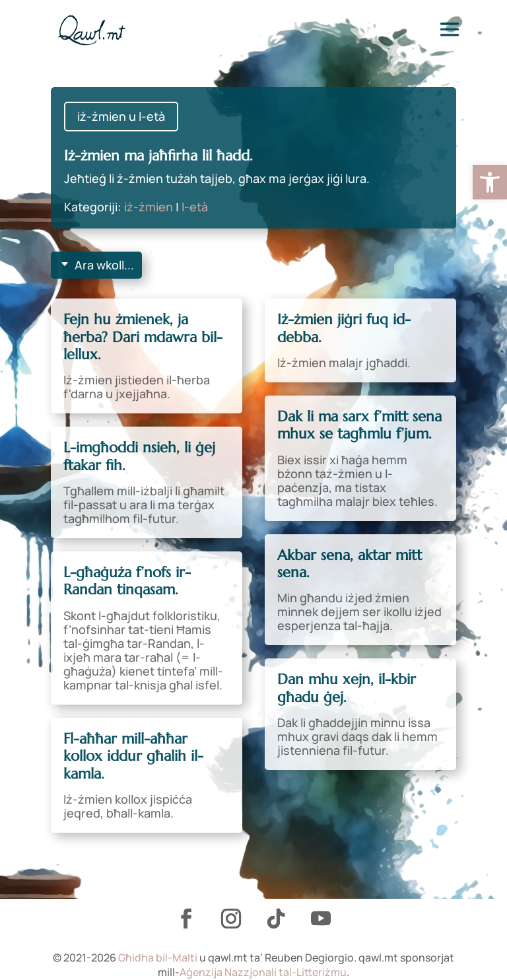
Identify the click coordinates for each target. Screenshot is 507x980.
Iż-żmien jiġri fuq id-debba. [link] (344, 328)
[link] (490, 182)
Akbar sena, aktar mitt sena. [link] (350, 564)
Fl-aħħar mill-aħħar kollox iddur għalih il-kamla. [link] (133, 756)
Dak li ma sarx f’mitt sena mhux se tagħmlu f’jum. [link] (359, 425)
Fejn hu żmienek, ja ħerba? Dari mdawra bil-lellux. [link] (143, 337)
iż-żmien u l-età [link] (121, 116)
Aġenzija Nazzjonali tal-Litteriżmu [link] (263, 972)
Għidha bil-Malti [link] (158, 958)
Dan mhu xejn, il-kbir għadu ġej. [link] (347, 688)
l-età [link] (195, 207)
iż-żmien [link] (149, 207)
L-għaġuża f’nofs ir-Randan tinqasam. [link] (127, 581)
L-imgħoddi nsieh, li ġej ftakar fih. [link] (139, 456)
